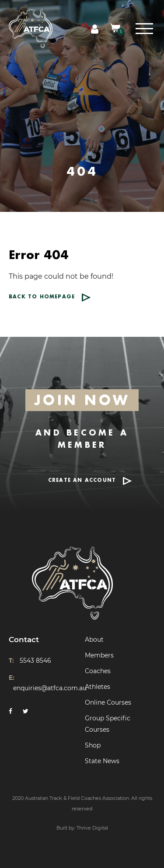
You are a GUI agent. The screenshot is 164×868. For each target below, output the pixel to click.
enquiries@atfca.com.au (50, 688)
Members (99, 655)
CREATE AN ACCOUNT (82, 480)
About (94, 640)
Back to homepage (42, 297)
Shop (93, 745)
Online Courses (108, 702)
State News (102, 761)
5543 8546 (35, 661)
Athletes (98, 687)
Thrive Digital (92, 828)
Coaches (98, 671)
